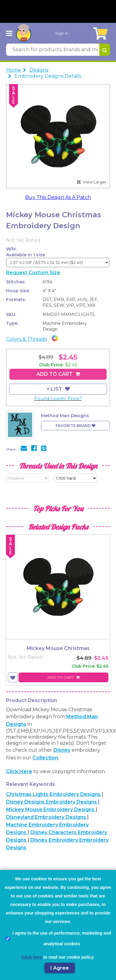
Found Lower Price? (58, 398)
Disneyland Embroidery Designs (47, 817)
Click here (19, 771)
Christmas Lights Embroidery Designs (54, 794)
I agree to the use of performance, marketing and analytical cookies (58, 938)
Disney (62, 750)
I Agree (60, 968)
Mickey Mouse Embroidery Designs (51, 810)
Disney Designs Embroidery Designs (52, 802)
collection (45, 758)
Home (14, 70)
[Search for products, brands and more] (53, 50)
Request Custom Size (33, 273)
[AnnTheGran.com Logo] (24, 33)
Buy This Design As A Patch (58, 197)
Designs (39, 70)
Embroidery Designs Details (48, 76)
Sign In (62, 33)
